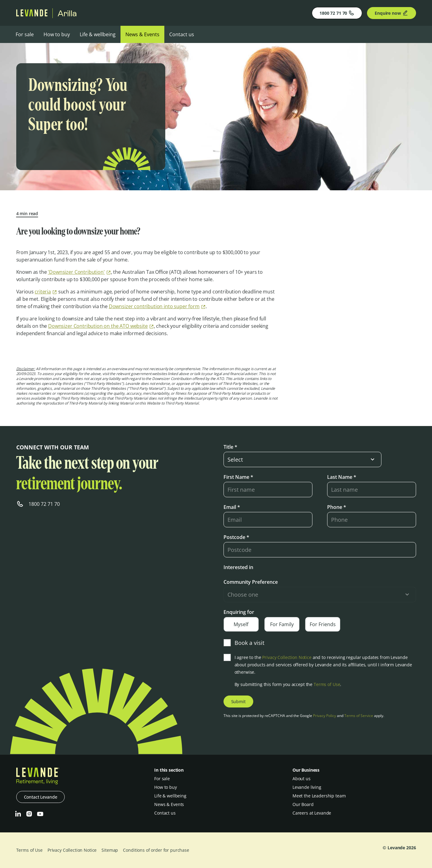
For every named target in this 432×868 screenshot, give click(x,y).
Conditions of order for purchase (156, 850)
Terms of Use (327, 684)
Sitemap (110, 850)
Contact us (182, 34)
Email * (232, 507)
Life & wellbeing (98, 34)
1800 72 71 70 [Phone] (337, 13)
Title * (230, 447)
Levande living (307, 787)
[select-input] (302, 459)
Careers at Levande (312, 813)
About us (302, 779)
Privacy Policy (325, 716)
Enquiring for (239, 612)
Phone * (337, 507)
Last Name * (342, 477)
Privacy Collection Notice (287, 657)
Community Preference (251, 582)
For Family (282, 624)
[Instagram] (29, 814)
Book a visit (244, 643)
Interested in (238, 567)
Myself (241, 624)
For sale (25, 34)
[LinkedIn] (18, 814)
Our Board (303, 804)
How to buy (57, 34)
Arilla (67, 13)
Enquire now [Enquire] (391, 13)
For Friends (323, 624)
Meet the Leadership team (319, 796)
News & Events (142, 34)
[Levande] (32, 15)
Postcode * (236, 537)
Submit (238, 701)
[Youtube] (40, 814)
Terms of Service (359, 716)
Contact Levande (41, 797)
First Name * (238, 477)
